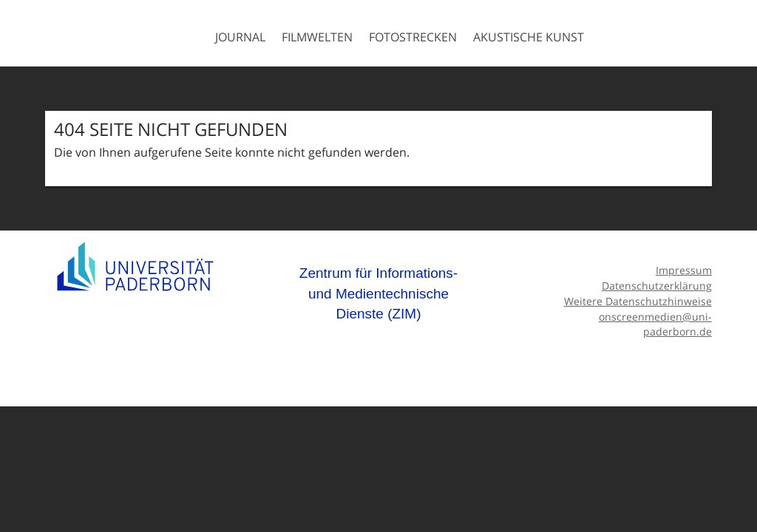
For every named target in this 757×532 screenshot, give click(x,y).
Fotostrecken (413, 37)
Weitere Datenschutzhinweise (638, 301)
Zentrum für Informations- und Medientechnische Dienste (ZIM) (378, 293)
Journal (240, 37)
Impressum (684, 270)
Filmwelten (317, 37)
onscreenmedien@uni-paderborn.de (655, 324)
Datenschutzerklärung (657, 286)
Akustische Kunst (529, 37)
